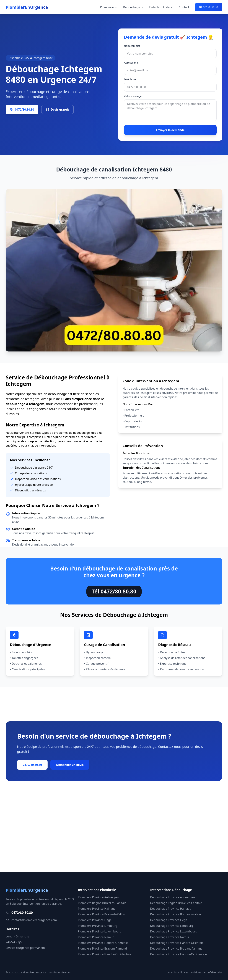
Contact (184, 7)
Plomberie (109, 7)
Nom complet (132, 46)
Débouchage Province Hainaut (170, 909)
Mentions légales (178, 972)
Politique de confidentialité (207, 972)
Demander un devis (70, 765)
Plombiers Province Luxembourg (100, 931)
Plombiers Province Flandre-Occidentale (104, 954)
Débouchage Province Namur (170, 937)
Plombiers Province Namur (96, 937)
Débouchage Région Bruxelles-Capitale (176, 903)
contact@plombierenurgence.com (31, 920)
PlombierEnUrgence (27, 7)
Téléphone (130, 79)
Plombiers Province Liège (95, 920)
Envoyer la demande (170, 130)
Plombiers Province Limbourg (98, 926)
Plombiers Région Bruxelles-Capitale (102, 903)
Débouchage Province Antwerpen (173, 897)
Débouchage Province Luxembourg (174, 931)
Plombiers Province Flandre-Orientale (103, 943)
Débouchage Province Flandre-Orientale (177, 943)
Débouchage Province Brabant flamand (176, 948)
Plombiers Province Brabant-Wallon (101, 914)
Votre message (133, 96)
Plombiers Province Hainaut (96, 909)
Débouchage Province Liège (169, 920)
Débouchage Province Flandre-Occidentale (178, 954)
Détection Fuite (161, 7)
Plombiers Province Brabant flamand (102, 948)
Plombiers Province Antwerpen (98, 897)
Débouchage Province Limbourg (172, 926)
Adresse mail (132, 63)
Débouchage (133, 7)
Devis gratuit (57, 110)
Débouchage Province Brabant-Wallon (176, 914)
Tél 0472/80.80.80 (114, 591)
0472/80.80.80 (209, 7)
